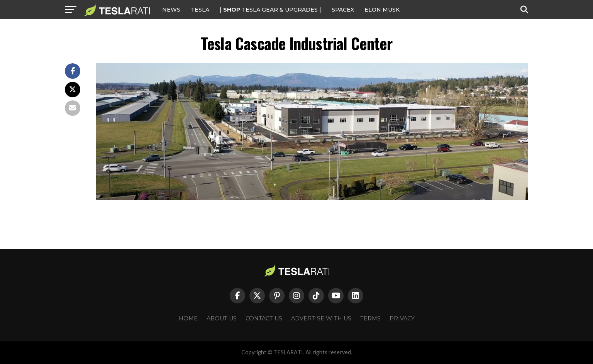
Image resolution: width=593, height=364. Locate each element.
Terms (370, 318)
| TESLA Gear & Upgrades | (270, 10)
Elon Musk (382, 10)
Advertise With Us (321, 318)
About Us (222, 318)
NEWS (171, 10)
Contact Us (264, 318)
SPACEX (343, 10)
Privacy (402, 318)
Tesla (200, 10)
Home (188, 318)
